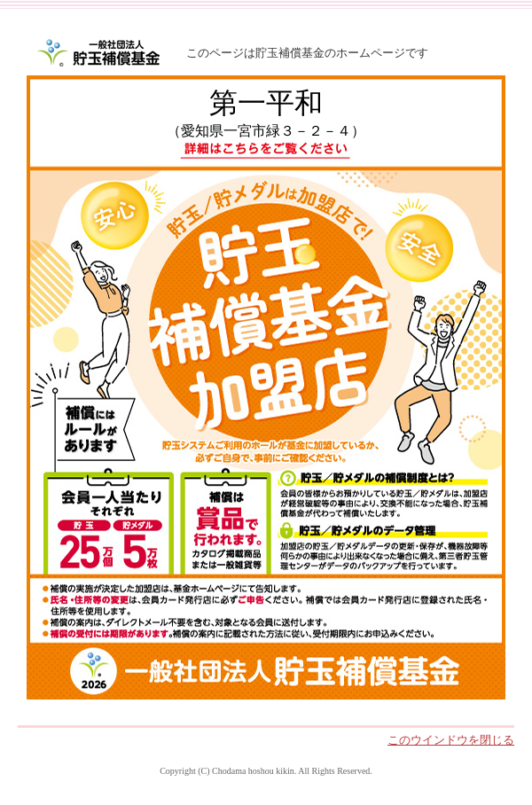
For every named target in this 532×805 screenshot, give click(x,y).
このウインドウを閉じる (451, 740)
